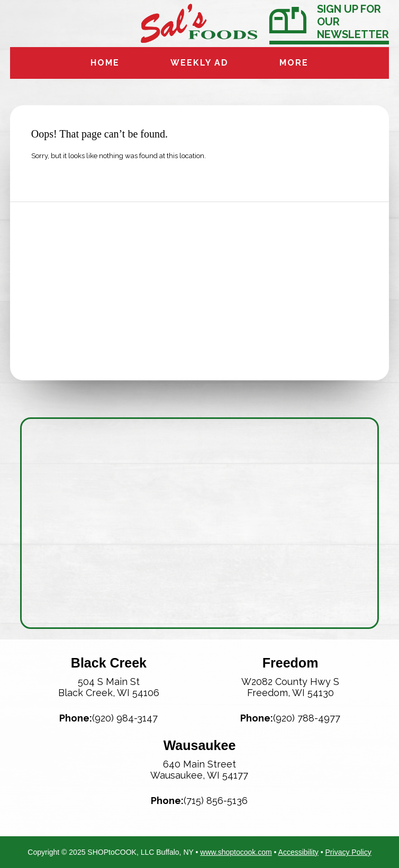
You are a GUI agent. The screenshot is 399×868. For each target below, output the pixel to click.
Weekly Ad (199, 63)
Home (105, 63)
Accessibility (298, 852)
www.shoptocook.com (236, 852)
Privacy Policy (348, 852)
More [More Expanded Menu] (294, 63)
